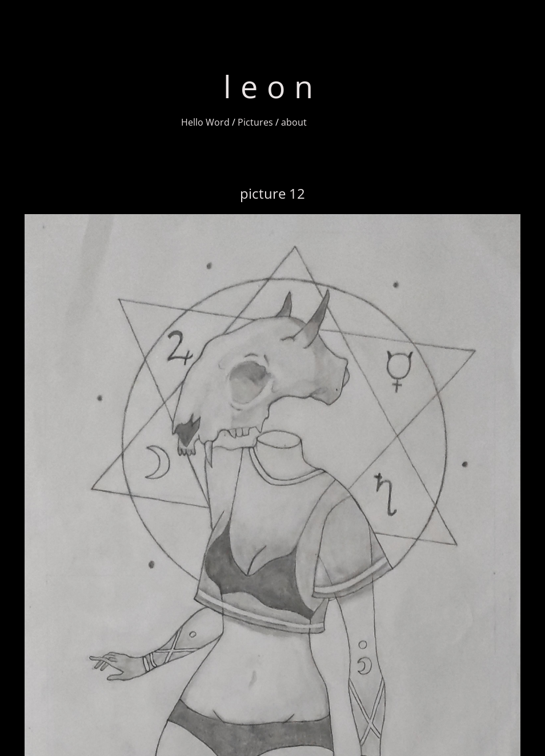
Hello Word (205, 122)
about (294, 122)
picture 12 (272, 193)
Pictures (255, 122)
